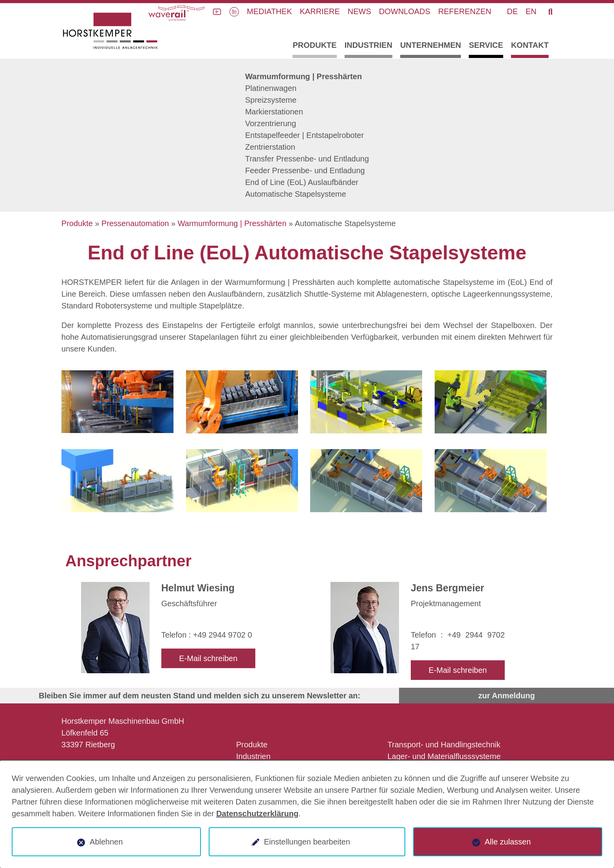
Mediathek (269, 11)
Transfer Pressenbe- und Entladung (307, 159)
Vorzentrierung (271, 123)
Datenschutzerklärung (257, 814)
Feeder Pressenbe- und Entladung (305, 170)
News (359, 11)
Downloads (405, 11)
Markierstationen (274, 112)
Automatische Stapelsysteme (296, 194)
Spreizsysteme (271, 100)
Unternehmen (431, 45)
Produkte (314, 45)
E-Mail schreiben (208, 658)
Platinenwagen (271, 88)
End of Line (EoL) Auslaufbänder (302, 182)
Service (486, 45)
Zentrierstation (270, 147)
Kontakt (530, 45)
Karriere (320, 11)
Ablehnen (106, 842)
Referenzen (465, 11)
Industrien (368, 45)
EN (531, 11)
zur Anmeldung (507, 696)
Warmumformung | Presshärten (303, 76)
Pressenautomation (135, 223)
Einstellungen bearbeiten (307, 842)
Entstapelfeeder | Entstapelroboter (304, 135)
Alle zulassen (508, 842)
